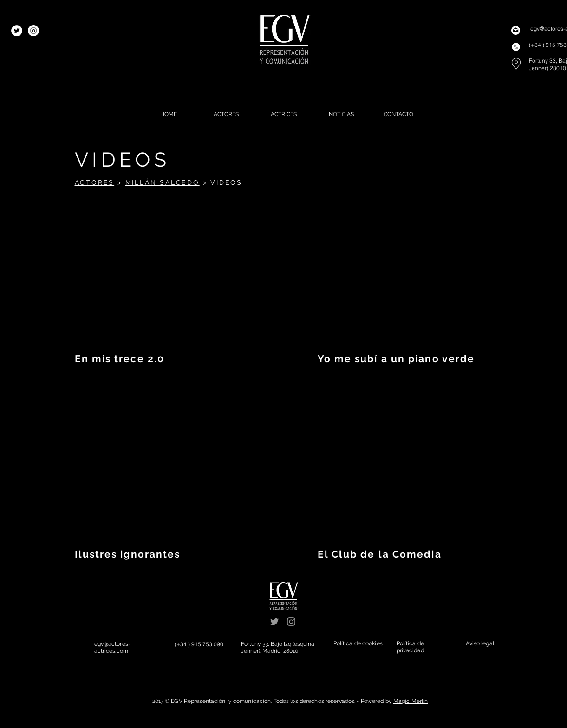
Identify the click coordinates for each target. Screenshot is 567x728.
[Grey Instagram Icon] (291, 622)
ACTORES (95, 182)
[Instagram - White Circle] (33, 31)
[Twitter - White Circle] (17, 31)
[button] (358, 643)
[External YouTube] (170, 274)
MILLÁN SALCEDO (163, 182)
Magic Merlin (411, 701)
